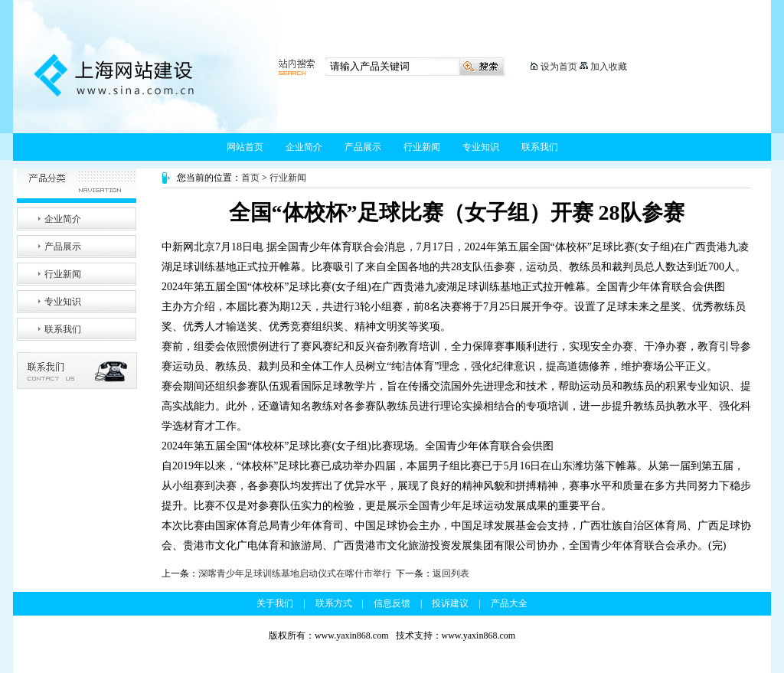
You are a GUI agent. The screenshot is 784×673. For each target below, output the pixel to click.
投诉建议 (450, 603)
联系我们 (540, 147)
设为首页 (559, 67)
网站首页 (245, 147)
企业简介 (304, 147)
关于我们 (275, 603)
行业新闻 (422, 147)
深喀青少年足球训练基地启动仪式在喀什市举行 (295, 573)
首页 (250, 178)
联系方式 (334, 603)
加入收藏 (609, 67)
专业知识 (481, 147)
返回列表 (451, 573)
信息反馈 (392, 603)
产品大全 (509, 603)
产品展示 (363, 147)
